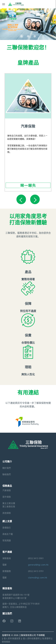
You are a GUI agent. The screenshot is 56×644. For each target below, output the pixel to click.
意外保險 (7, 497)
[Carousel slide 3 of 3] (35, 36)
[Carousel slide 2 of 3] (28, 36)
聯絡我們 (7, 474)
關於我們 (7, 468)
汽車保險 (7, 490)
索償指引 (7, 528)
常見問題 (7, 540)
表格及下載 (8, 534)
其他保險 (7, 513)
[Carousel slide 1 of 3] (22, 36)
